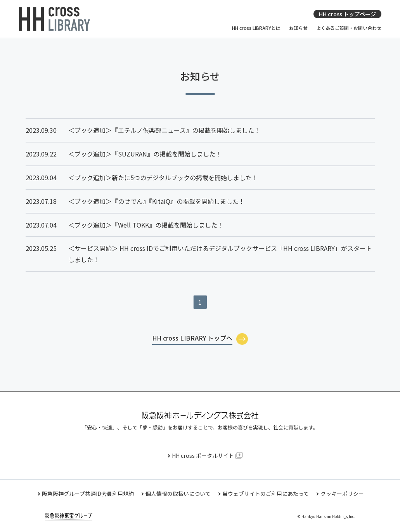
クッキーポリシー (342, 494)
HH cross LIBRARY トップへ (192, 338)
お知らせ (298, 28)
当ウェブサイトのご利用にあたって (266, 494)
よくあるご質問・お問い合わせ (349, 28)
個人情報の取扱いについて (178, 494)
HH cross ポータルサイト (203, 456)
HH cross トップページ (347, 14)
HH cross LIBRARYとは (256, 28)
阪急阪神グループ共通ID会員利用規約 (88, 494)
